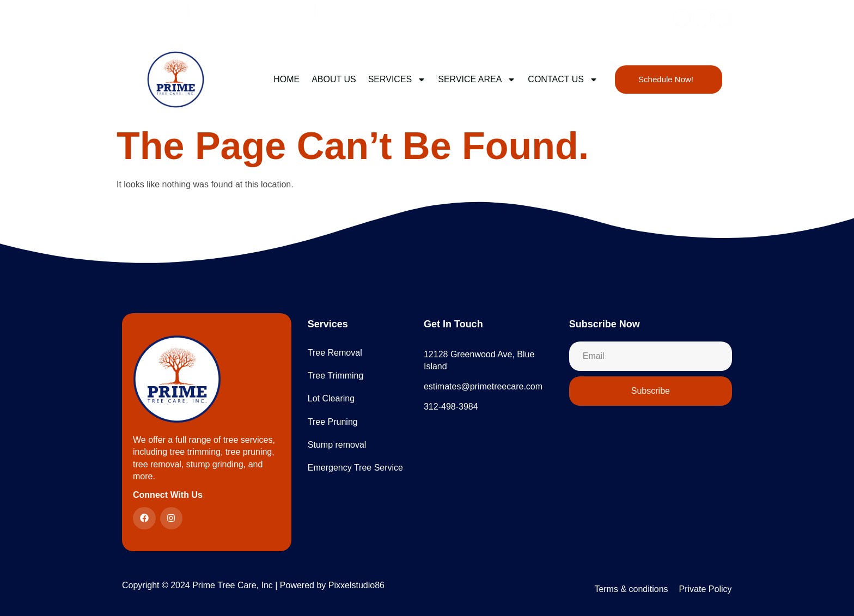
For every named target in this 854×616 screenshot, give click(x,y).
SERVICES (397, 80)
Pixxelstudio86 (356, 585)
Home (286, 79)
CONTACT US (563, 80)
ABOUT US (334, 79)
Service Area (477, 80)
